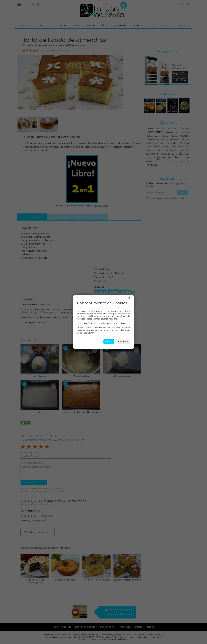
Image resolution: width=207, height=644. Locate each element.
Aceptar (109, 342)
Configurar (123, 342)
